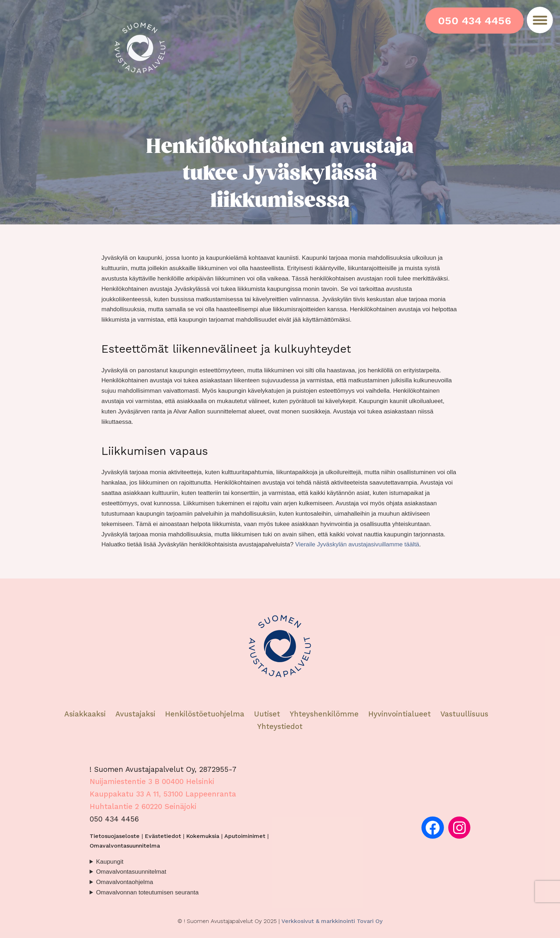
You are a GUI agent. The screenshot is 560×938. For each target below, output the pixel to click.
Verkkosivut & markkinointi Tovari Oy (332, 921)
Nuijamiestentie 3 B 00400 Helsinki (152, 781)
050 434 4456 (474, 21)
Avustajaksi (135, 714)
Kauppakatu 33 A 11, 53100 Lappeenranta (163, 794)
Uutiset (267, 714)
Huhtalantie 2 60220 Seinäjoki (143, 807)
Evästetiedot (163, 836)
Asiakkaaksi (85, 714)
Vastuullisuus (464, 714)
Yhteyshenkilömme (324, 714)
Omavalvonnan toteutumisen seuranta (147, 892)
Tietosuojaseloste (115, 836)
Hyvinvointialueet (401, 714)
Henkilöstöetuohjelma (205, 714)
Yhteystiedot (280, 726)
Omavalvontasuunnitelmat (131, 872)
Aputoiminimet (245, 836)
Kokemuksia (203, 836)
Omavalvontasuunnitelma (125, 846)
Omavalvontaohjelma (125, 882)
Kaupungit (110, 862)
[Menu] (540, 20)
